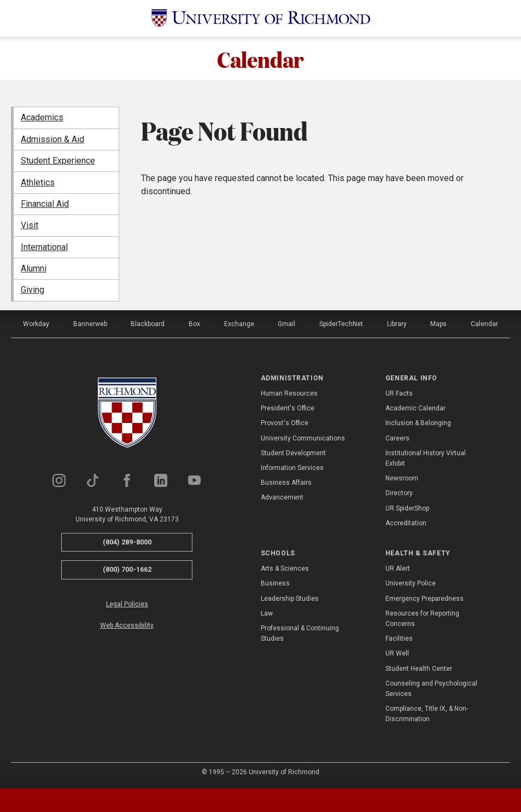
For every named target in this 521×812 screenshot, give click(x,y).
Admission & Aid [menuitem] (52, 139)
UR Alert (398, 569)
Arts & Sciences (285, 569)
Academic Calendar (415, 408)
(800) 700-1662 (127, 569)
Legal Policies (127, 604)
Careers (397, 438)
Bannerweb (90, 324)
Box (194, 324)
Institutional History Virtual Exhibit (426, 458)
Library (397, 324)
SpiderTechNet (341, 324)
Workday (36, 324)
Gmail (286, 324)
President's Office (288, 408)
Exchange (239, 324)
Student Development (293, 453)
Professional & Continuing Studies (300, 633)
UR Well (397, 653)
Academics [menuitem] (42, 117)
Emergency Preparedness (425, 599)
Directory (399, 493)
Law (267, 613)
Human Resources (289, 393)
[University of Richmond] (261, 18)
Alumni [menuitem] (34, 268)
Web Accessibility (127, 625)
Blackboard (148, 324)
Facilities (399, 639)
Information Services (292, 468)
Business (275, 583)
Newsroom (402, 478)
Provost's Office (285, 423)
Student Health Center (419, 669)
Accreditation (406, 523)
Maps (438, 324)
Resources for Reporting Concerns (422, 619)
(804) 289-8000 (127, 542)
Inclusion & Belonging (418, 423)
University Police (411, 583)
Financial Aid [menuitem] (45, 204)
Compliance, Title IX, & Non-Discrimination (427, 714)
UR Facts (399, 393)
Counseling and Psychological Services (431, 689)
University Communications (303, 438)
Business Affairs (286, 483)
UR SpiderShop (407, 508)
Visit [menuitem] (30, 225)
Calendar (260, 59)
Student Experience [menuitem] (58, 161)
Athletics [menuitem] (38, 182)
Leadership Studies (290, 599)
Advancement (282, 497)
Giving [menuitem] (33, 290)
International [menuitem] (44, 247)
